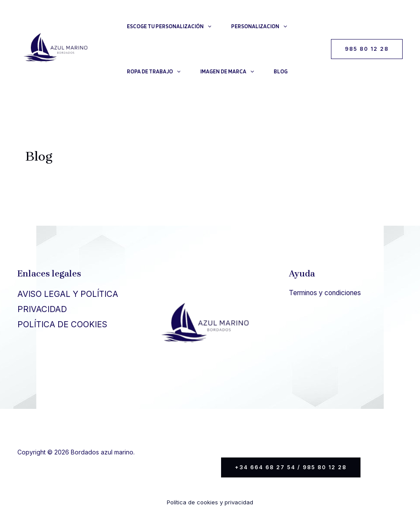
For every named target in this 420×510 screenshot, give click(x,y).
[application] (208, 26)
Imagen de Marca (229, 72)
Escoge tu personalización (170, 26)
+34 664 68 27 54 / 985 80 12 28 (291, 467)
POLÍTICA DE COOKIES (62, 324)
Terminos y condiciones (328, 293)
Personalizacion (261, 26)
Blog (284, 71)
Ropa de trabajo (154, 72)
